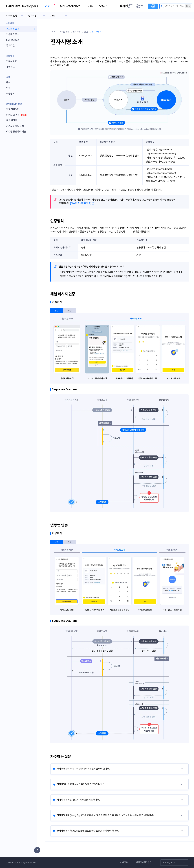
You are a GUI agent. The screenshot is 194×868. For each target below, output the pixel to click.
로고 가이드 (12, 121)
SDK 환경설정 (13, 40)
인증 (8, 88)
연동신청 (153, 6)
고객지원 (122, 6)
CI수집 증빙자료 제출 (16, 132)
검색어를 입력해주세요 (178, 6)
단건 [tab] (57, 311)
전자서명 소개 (13, 29)
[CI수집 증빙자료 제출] (81, 203)
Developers (22, 6)
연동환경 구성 (13, 34)
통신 (8, 83)
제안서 (130, 6)
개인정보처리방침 (144, 862)
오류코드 (105, 6)
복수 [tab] (70, 311)
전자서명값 (11, 61)
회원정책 (10, 94)
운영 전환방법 (13, 109)
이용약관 (124, 863)
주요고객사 (139, 6)
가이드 (49, 6)
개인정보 (10, 67)
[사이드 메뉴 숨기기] (37, 850)
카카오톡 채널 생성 (15, 126)
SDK (90, 6)
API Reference (70, 6)
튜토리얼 (10, 46)
